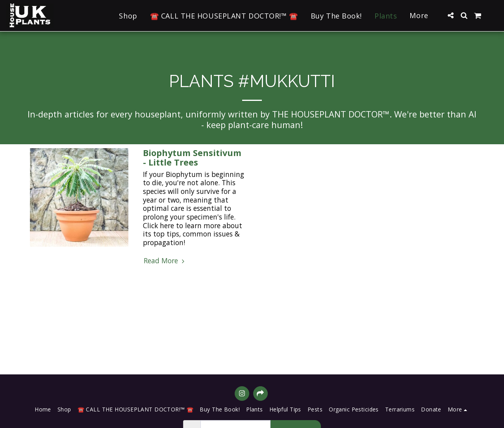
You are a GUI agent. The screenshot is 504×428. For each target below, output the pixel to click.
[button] (450, 15)
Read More (165, 261)
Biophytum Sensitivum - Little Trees (192, 157)
